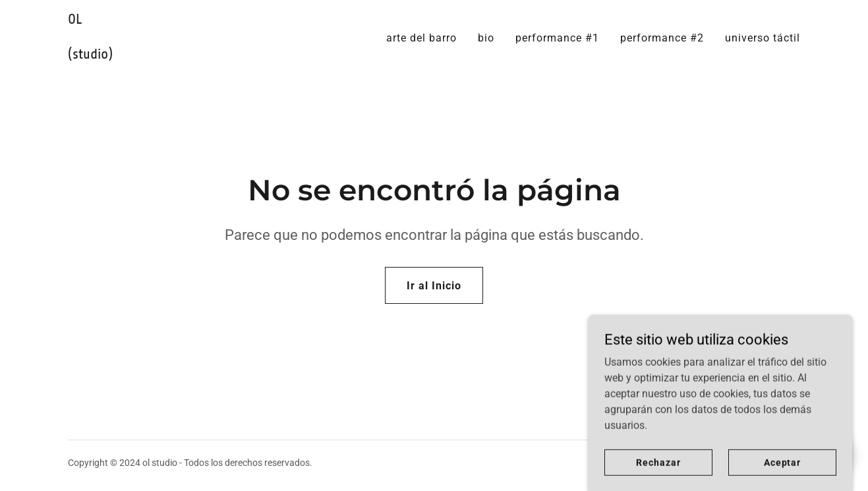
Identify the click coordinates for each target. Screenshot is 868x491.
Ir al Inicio (434, 286)
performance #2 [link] (662, 38)
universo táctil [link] (763, 38)
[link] (196, 55)
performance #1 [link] (557, 38)
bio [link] (486, 38)
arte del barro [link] (421, 38)
